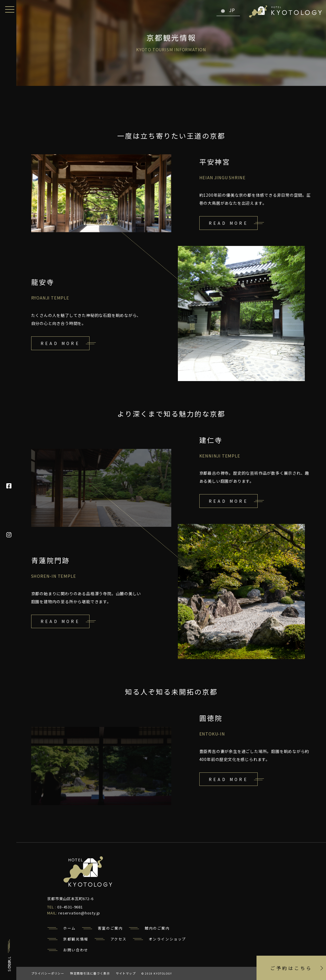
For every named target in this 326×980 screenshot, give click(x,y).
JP (228, 10)
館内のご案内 (157, 928)
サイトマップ (126, 973)
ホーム (69, 928)
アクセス (119, 939)
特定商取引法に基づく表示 (90, 973)
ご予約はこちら (291, 968)
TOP (9, 964)
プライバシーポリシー (48, 973)
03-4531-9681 (70, 907)
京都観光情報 (76, 939)
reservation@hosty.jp (79, 913)
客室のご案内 (110, 928)
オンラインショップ (167, 939)
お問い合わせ (76, 950)
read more (229, 223)
